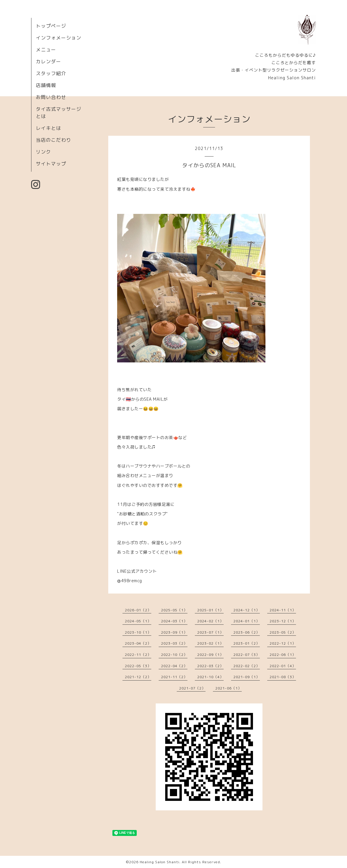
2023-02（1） (210, 643)
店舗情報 (46, 85)
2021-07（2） (192, 688)
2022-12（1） (283, 643)
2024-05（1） (138, 621)
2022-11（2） (138, 655)
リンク (43, 152)
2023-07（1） (210, 632)
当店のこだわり (54, 140)
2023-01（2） (247, 643)
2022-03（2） (210, 666)
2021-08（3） (283, 677)
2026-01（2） (138, 610)
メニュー (46, 50)
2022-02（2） (247, 666)
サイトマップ (51, 164)
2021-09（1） (247, 677)
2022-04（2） (174, 666)
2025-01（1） (210, 610)
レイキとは (48, 128)
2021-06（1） (229, 688)
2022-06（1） (283, 655)
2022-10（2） (174, 655)
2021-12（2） (138, 677)
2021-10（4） (210, 677)
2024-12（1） (247, 610)
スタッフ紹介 (51, 73)
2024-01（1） (247, 621)
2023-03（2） (174, 643)
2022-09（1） (210, 655)
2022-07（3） (247, 655)
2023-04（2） (138, 643)
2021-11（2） (174, 677)
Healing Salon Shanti (160, 862)
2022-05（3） (138, 666)
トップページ (51, 26)
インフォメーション (59, 38)
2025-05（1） (174, 610)
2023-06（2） (247, 632)
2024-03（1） (174, 621)
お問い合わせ (51, 97)
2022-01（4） (283, 666)
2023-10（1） (138, 632)
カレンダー (48, 61)
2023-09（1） (174, 632)
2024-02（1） (210, 621)
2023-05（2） (283, 632)
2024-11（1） (283, 610)
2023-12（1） (283, 621)
